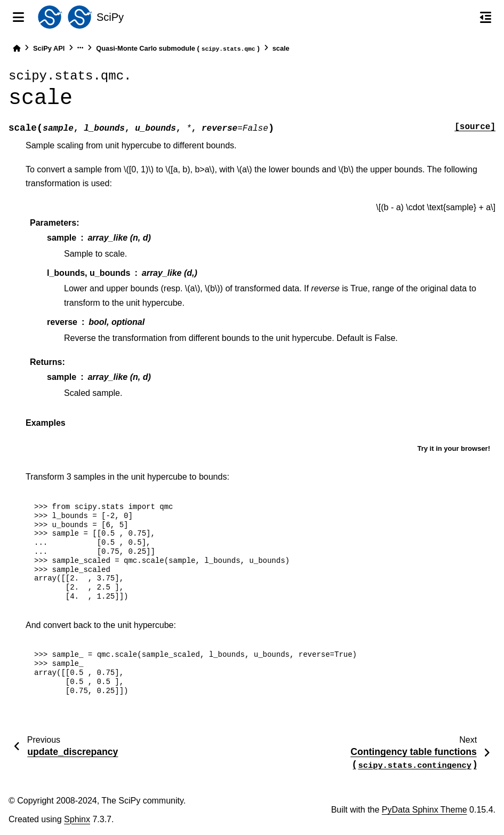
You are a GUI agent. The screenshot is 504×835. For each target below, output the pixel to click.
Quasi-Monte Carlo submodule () (178, 49)
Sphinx (77, 819)
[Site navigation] (18, 17)
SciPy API (49, 48)
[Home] (17, 48)
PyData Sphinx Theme (425, 810)
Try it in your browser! (454, 448)
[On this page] (486, 17)
